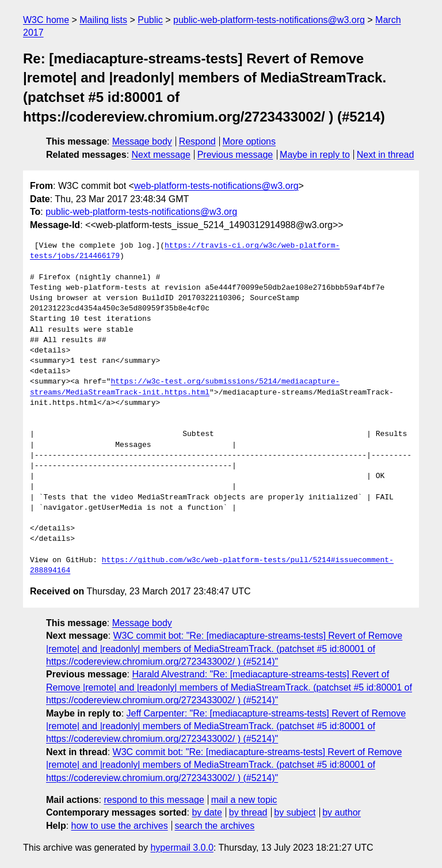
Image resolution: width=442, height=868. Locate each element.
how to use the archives (120, 826)
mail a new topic (244, 800)
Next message (161, 155)
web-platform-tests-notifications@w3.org (216, 186)
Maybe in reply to (315, 155)
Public (150, 20)
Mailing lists (103, 20)
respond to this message (154, 800)
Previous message (235, 155)
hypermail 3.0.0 (182, 848)
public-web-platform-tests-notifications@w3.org (269, 20)
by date (207, 812)
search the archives (215, 826)
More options (249, 141)
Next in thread (386, 155)
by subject (295, 812)
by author (342, 812)
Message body (142, 141)
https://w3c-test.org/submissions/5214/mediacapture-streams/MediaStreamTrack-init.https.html (185, 387)
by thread (248, 812)
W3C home (46, 20)
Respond (197, 141)
